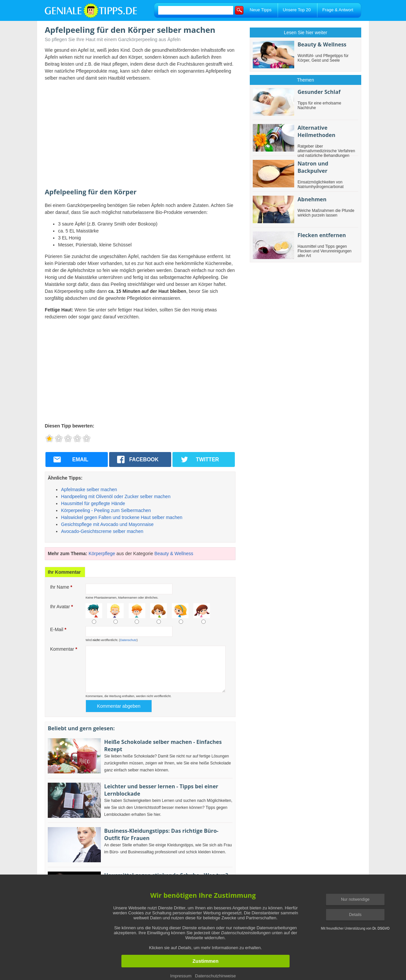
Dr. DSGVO (381, 928)
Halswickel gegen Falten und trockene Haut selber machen (122, 517)
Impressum (181, 976)
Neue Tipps (261, 10)
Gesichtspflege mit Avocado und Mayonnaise (107, 524)
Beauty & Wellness (174, 554)
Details (355, 915)
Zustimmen (205, 961)
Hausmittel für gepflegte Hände (93, 503)
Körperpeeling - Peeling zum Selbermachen (106, 510)
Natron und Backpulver (313, 167)
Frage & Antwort (338, 10)
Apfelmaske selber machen (89, 490)
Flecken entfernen (322, 235)
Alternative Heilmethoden (316, 131)
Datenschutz (128, 640)
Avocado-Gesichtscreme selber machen (102, 531)
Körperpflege (102, 554)
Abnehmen (312, 199)
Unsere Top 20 (297, 10)
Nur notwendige (355, 899)
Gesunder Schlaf (319, 92)
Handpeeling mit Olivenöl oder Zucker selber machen (116, 496)
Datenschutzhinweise (215, 976)
